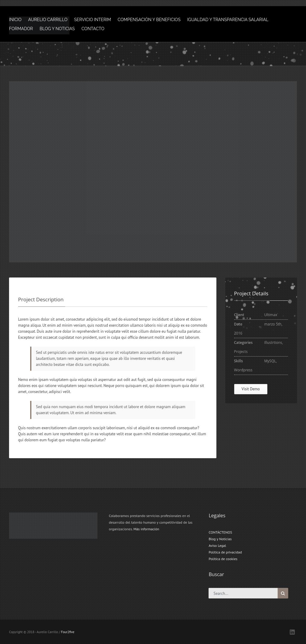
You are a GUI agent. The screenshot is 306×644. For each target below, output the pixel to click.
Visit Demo (251, 389)
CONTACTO (93, 29)
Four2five (68, 632)
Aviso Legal (217, 546)
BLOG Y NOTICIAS (57, 29)
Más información (146, 529)
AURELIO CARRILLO (48, 20)
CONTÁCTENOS (220, 532)
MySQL (270, 361)
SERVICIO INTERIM (92, 20)
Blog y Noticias (220, 539)
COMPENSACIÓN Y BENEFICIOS (149, 20)
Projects (241, 352)
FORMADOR (21, 29)
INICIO (15, 20)
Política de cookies (223, 559)
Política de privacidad (225, 552)
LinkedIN (292, 632)
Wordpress (243, 370)
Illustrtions (273, 343)
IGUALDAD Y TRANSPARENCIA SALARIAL (228, 20)
